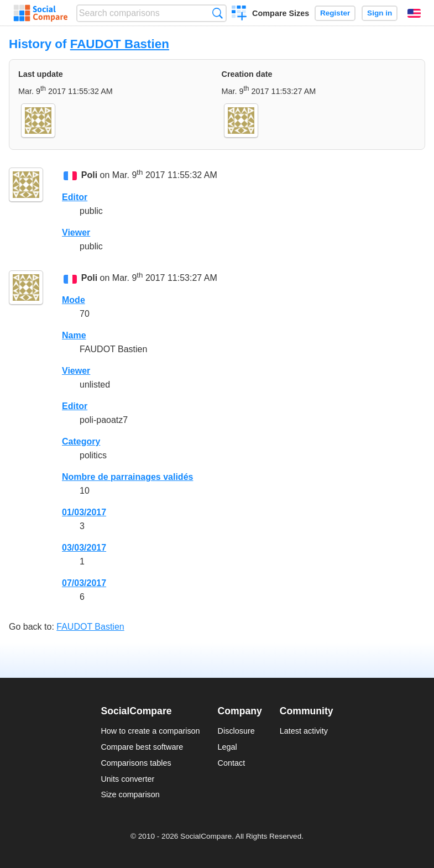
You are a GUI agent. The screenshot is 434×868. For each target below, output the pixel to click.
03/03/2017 (84, 548)
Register (335, 13)
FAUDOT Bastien (120, 44)
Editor (75, 197)
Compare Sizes (281, 13)
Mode (74, 300)
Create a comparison (239, 14)
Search (218, 13)
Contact (232, 763)
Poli (89, 176)
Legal (228, 747)
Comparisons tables (136, 763)
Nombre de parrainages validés (127, 477)
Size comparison (130, 794)
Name (74, 335)
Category (81, 441)
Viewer (76, 232)
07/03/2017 (84, 583)
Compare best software (142, 747)
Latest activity (304, 731)
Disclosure (236, 731)
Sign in (380, 13)
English (414, 13)
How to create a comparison (150, 731)
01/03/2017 (84, 512)
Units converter (127, 779)
